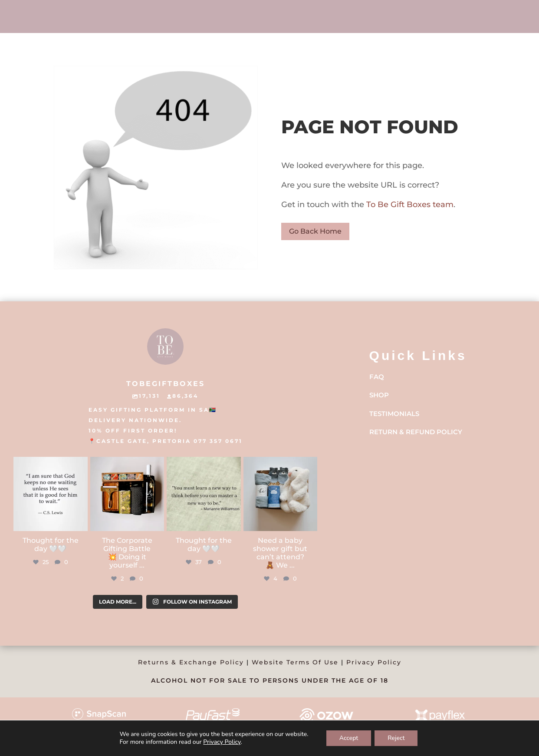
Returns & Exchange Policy (191, 662)
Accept (349, 738)
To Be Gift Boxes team (409, 205)
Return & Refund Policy (416, 432)
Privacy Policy (374, 662)
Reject (396, 738)
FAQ (377, 377)
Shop (379, 395)
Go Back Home (315, 231)
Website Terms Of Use (295, 662)
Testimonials (394, 414)
